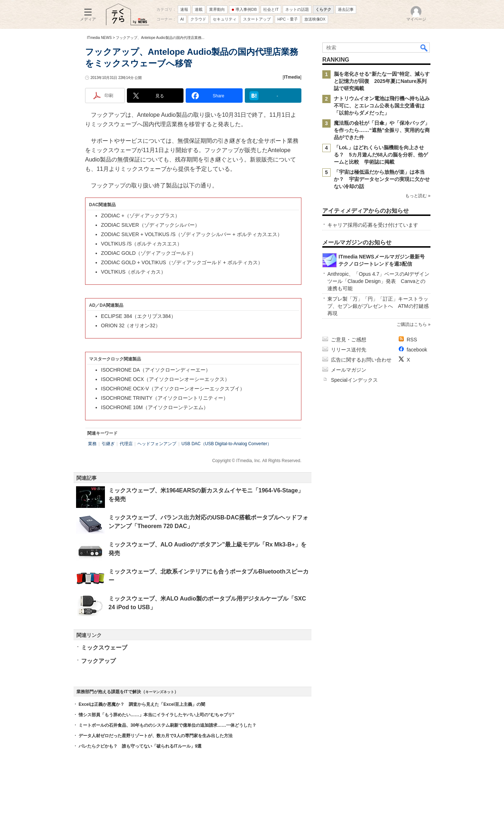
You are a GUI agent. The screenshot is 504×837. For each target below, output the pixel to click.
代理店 (126, 444)
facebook (417, 350)
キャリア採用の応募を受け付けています (373, 225)
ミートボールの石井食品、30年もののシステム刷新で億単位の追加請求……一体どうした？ (167, 725)
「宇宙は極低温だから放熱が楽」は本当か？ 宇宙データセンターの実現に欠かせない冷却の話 (382, 179)
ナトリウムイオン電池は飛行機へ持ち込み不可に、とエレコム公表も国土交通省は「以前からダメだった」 (382, 106)
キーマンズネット (160, 692)
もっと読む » (418, 196)
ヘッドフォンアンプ (157, 444)
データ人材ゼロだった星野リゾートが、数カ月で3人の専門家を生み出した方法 (156, 736)
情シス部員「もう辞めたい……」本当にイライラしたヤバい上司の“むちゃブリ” (156, 715)
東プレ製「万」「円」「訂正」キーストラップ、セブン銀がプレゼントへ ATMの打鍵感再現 (378, 306)
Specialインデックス (354, 380)
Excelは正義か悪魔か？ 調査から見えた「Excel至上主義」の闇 (142, 704)
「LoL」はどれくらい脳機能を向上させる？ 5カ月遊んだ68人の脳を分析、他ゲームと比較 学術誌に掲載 (381, 155)
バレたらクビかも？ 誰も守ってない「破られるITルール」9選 (140, 746)
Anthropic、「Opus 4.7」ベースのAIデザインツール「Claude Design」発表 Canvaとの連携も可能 (378, 281)
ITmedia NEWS (99, 38)
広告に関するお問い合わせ (361, 360)
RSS (412, 340)
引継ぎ (108, 444)
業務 (92, 444)
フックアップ (98, 661)
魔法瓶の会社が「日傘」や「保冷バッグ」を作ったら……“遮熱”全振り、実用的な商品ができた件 (382, 130)
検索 (424, 48)
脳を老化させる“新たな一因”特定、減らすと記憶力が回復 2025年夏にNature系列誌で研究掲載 (382, 81)
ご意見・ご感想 (349, 340)
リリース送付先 (349, 350)
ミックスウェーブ (104, 648)
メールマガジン (349, 370)
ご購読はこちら (412, 324)
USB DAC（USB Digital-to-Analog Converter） (226, 444)
